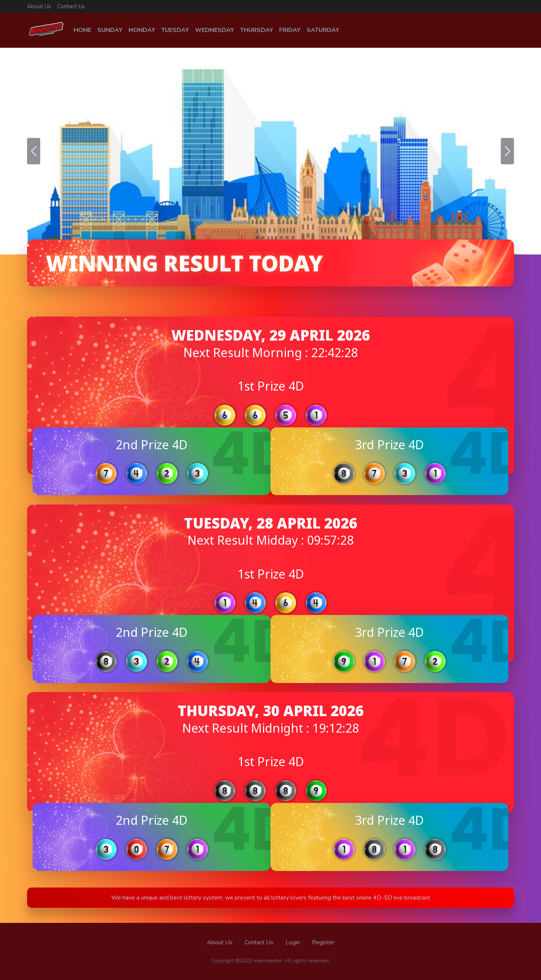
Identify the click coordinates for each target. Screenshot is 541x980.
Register (323, 942)
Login (293, 942)
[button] (34, 151)
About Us (39, 6)
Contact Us (71, 6)
